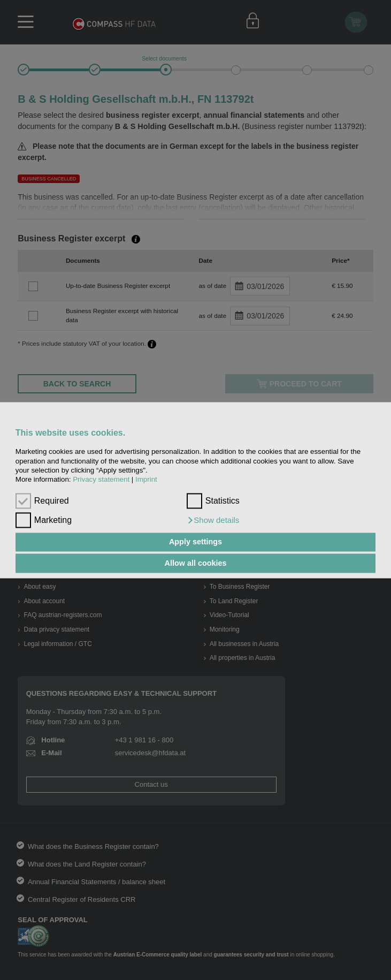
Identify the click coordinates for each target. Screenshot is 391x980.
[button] (213, 520)
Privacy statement (101, 480)
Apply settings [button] (195, 542)
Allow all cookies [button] (196, 563)
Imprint (146, 480)
